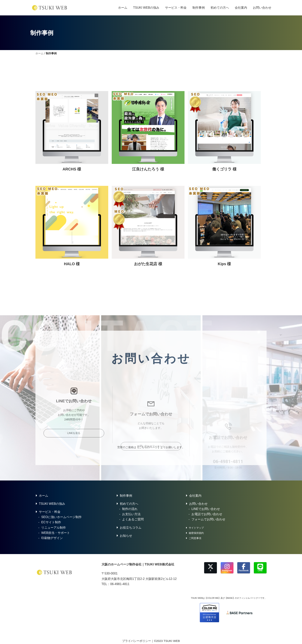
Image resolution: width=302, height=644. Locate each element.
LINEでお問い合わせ (206, 509)
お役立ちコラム (131, 528)
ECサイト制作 (51, 522)
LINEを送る (74, 480)
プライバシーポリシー (137, 641)
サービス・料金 (176, 8)
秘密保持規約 (196, 533)
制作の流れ (130, 509)
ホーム (123, 8)
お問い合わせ (262, 8)
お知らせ (126, 536)
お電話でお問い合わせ (207, 514)
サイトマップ (196, 528)
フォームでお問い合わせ (208, 519)
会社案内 (241, 8)
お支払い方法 (131, 514)
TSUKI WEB (172, 641)
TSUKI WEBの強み (146, 8)
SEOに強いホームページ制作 (61, 517)
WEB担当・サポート (55, 533)
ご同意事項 (195, 538)
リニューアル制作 (54, 528)
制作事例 (199, 8)
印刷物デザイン (52, 538)
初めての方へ (220, 8)
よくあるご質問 (133, 519)
